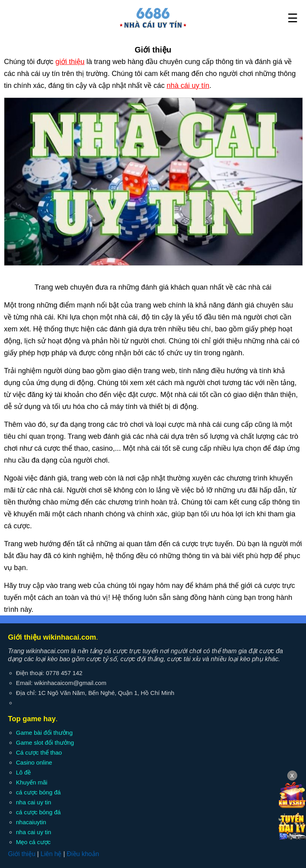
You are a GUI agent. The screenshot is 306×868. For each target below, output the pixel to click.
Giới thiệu (22, 854)
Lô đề (23, 772)
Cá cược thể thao (39, 752)
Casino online (34, 762)
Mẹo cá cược (33, 842)
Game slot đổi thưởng (45, 742)
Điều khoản (83, 854)
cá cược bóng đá (38, 792)
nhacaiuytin (31, 822)
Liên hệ (51, 854)
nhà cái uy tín (188, 86)
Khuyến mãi (32, 782)
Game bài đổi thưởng (44, 733)
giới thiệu (70, 62)
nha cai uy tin (33, 802)
